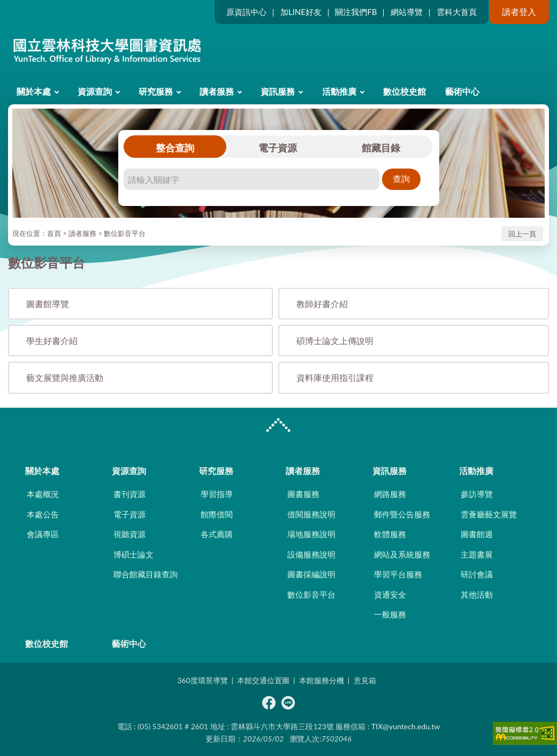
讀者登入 (519, 12)
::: (6, 9)
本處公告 (43, 514)
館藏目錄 (381, 148)
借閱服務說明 (311, 514)
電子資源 (278, 148)
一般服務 (390, 614)
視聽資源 (129, 534)
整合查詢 (175, 148)
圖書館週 (477, 534)
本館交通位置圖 (263, 680)
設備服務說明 (311, 554)
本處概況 (43, 494)
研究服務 (156, 91)
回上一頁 (522, 234)
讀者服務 (217, 91)
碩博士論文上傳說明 (335, 341)
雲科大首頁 (457, 12)
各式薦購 (217, 534)
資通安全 (390, 594)
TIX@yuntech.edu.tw (406, 726)
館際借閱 (217, 514)
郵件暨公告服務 (402, 514)
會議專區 (43, 534)
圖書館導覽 (48, 304)
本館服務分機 (322, 680)
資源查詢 (95, 91)
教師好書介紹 (322, 304)
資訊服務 (278, 91)
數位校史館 (405, 91)
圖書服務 (303, 494)
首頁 (54, 233)
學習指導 (217, 494)
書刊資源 (129, 494)
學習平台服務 (398, 574)
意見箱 (365, 680)
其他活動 (477, 594)
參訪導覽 (477, 494)
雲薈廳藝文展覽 (489, 514)
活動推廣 (339, 91)
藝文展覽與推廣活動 (65, 377)
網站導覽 (407, 12)
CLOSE (278, 426)
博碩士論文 (133, 554)
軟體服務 (390, 534)
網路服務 (390, 494)
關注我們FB (356, 12)
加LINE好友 (301, 12)
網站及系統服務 (402, 554)
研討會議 (477, 574)
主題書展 (477, 554)
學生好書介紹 (52, 341)
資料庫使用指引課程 (335, 377)
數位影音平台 (125, 233)
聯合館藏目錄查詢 (146, 574)
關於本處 (34, 91)
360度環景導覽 (202, 680)
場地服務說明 (311, 534)
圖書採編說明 (311, 574)
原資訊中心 (246, 12)
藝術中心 (462, 91)
